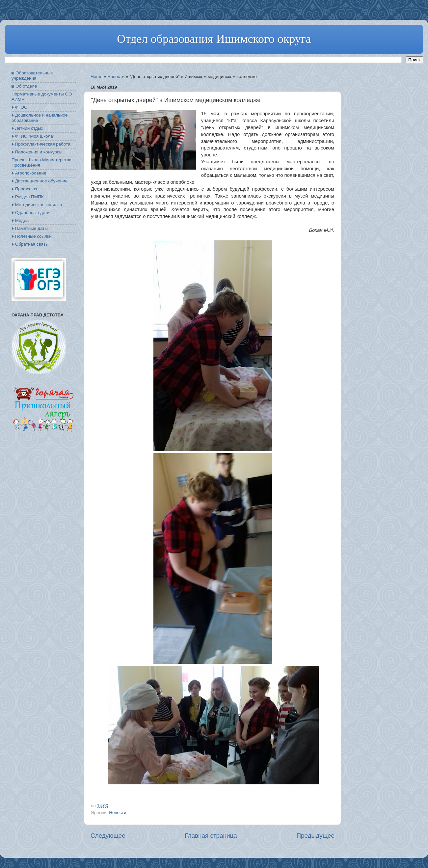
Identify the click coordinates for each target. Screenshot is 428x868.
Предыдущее (315, 836)
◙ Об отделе (24, 86)
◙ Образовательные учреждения (32, 76)
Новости (116, 77)
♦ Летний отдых (27, 128)
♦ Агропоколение (29, 173)
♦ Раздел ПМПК (28, 197)
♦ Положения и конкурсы (37, 152)
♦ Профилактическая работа (41, 144)
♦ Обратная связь (30, 244)
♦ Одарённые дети (31, 213)
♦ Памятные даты (30, 228)
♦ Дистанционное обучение (40, 181)
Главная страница (211, 836)
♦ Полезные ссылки (32, 236)
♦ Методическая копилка (37, 205)
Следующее (108, 836)
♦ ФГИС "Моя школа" (33, 136)
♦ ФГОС (19, 107)
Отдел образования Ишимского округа (214, 39)
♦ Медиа (20, 220)
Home (96, 77)
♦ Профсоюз (24, 189)
